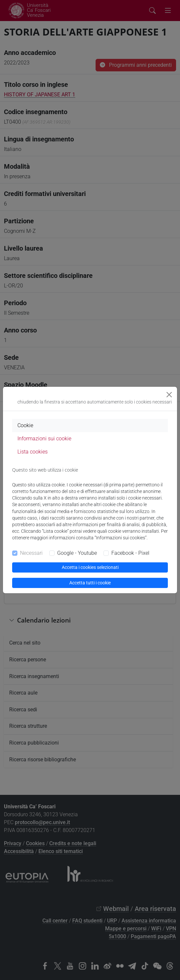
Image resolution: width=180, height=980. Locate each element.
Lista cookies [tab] (33, 452)
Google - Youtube (77, 553)
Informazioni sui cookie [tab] (44, 439)
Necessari (31, 553)
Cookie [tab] (25, 425)
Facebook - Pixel (130, 553)
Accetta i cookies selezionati (90, 567)
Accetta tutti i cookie (90, 583)
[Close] (169, 395)
